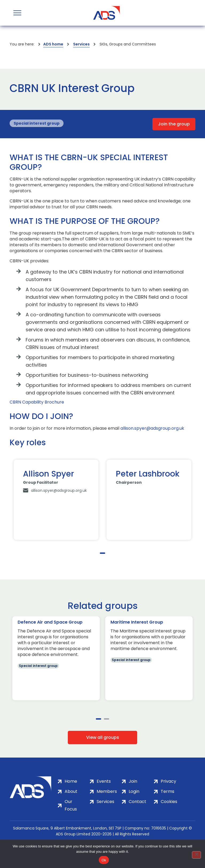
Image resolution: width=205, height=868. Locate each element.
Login (134, 791)
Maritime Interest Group (137, 622)
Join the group (174, 124)
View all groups (103, 737)
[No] (196, 855)
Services (81, 44)
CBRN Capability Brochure (37, 402)
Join (133, 781)
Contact (137, 802)
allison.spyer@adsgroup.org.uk (152, 428)
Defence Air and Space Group (50, 622)
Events (104, 781)
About (71, 791)
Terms (167, 791)
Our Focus (71, 805)
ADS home (53, 44)
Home (71, 781)
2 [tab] (107, 719)
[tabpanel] (56, 500)
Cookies (169, 802)
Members (107, 791)
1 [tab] (102, 553)
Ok (104, 860)
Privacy (168, 781)
